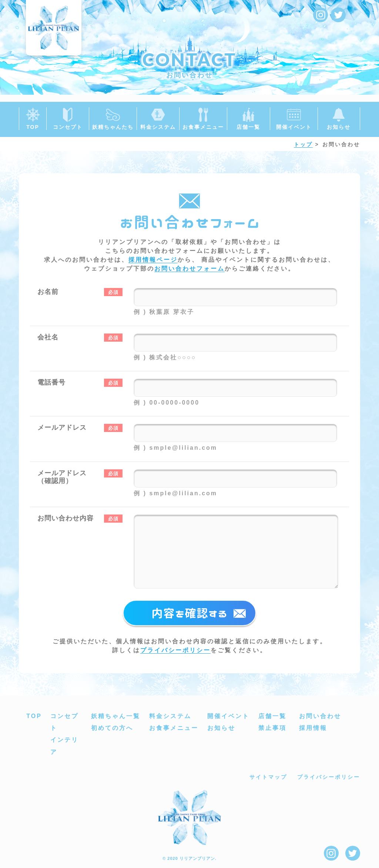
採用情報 (313, 728)
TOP (34, 716)
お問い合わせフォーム (189, 269)
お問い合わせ (320, 716)
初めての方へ (112, 728)
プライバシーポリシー (175, 650)
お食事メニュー (174, 728)
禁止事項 (272, 728)
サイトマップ (268, 777)
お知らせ (221, 728)
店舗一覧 (272, 716)
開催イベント (228, 716)
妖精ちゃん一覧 (116, 716)
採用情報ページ (153, 260)
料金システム (170, 716)
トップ (303, 144)
